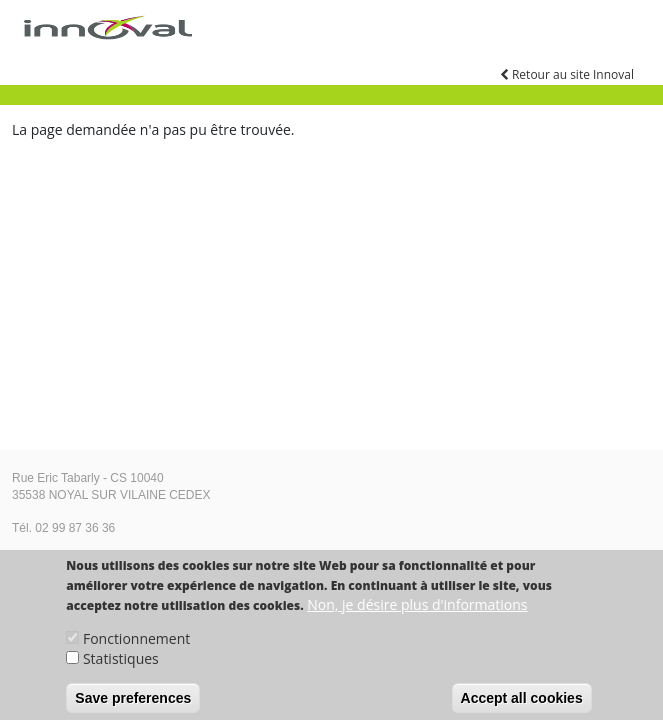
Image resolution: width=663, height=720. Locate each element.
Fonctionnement (136, 649)
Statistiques (121, 669)
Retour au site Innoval (567, 74)
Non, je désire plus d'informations (417, 615)
